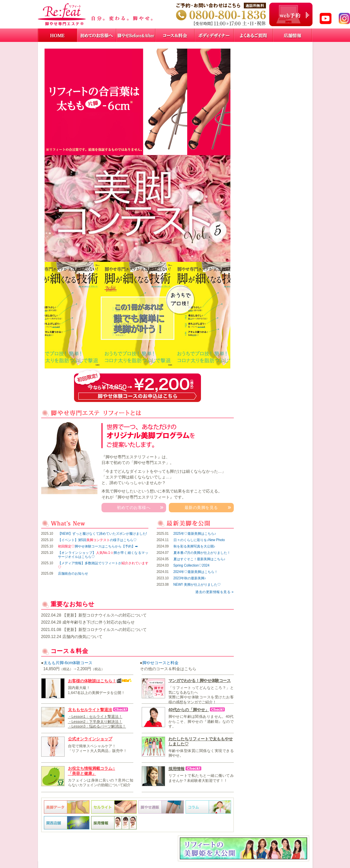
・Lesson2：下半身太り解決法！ (95, 721)
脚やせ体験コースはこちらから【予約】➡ (98, 546)
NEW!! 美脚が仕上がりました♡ (197, 585)
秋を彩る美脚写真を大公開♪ (194, 546)
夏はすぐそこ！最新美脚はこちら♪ (199, 559)
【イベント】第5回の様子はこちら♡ (97, 540)
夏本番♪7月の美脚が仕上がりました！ (202, 553)
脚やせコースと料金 (160, 663)
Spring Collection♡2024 (192, 565)
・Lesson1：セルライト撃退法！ (95, 716)
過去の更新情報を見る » (214, 592)
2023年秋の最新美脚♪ (190, 578)
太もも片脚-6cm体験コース (68, 663)
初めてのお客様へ (134, 508)
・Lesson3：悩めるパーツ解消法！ (97, 726)
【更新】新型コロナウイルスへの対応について (104, 615)
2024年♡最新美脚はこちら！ (196, 572)
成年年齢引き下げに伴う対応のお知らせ (98, 622)
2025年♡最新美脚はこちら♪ (195, 534)
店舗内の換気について (82, 637)
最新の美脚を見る (201, 508)
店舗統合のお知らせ (73, 573)
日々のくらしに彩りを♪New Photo (199, 540)
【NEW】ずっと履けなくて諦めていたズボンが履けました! (102, 534)
